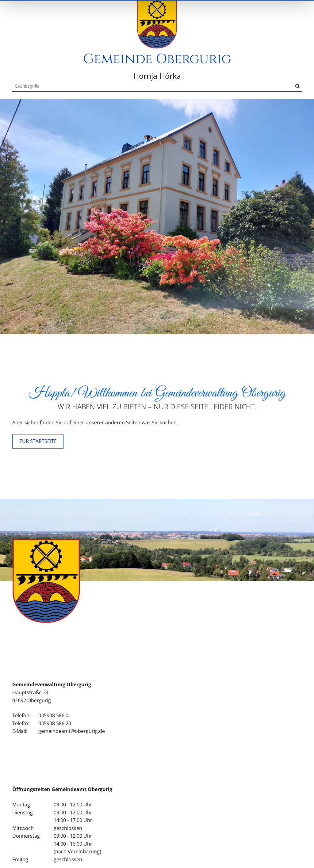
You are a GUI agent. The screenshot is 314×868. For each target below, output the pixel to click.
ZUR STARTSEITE (38, 459)
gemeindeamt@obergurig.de (72, 749)
